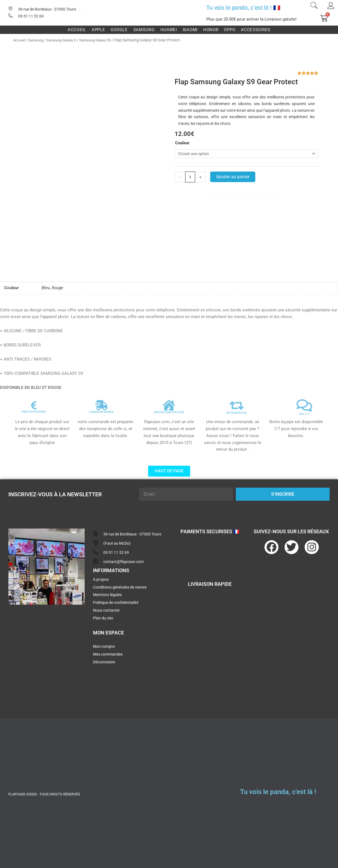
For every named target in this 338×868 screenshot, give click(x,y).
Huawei (169, 30)
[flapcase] (46, 650)
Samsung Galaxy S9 (101, 40)
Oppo (230, 30)
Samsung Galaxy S (65, 40)
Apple (98, 30)
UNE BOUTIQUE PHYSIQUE (169, 410)
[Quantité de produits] (191, 178)
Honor (211, 30)
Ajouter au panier (234, 178)
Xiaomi (190, 30)
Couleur (182, 143)
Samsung (144, 30)
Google (119, 30)
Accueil (77, 30)
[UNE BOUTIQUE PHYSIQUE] (169, 403)
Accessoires (256, 30)
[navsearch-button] (314, 6)
